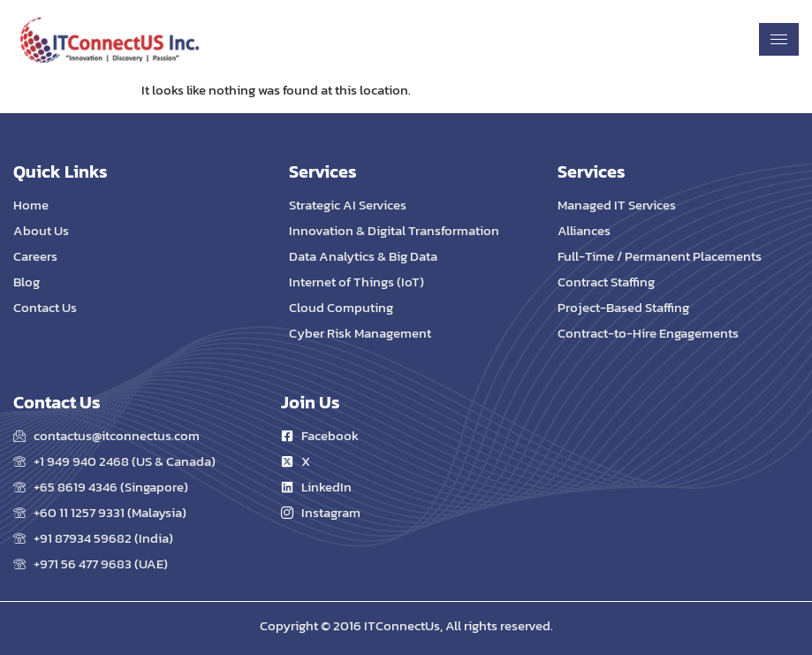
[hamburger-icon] (779, 39)
